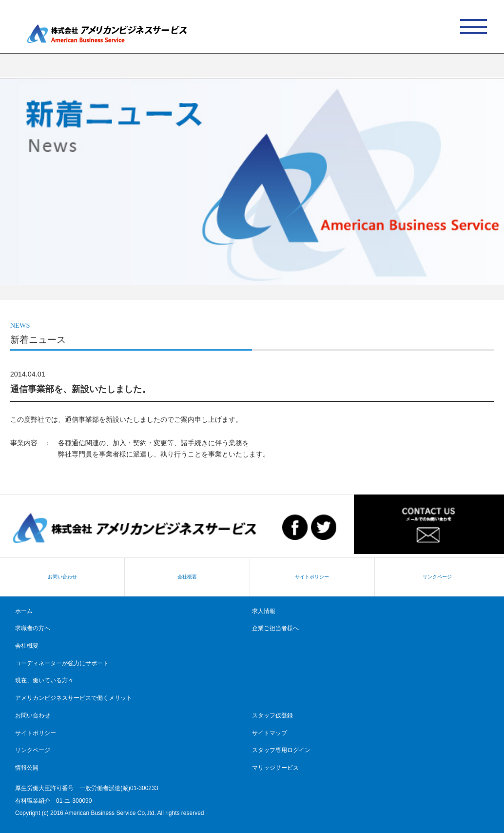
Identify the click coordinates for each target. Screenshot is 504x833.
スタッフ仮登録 (272, 715)
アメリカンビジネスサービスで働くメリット (74, 698)
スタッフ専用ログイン (281, 750)
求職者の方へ (33, 628)
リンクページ (437, 577)
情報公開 (27, 768)
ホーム (24, 611)
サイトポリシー (312, 577)
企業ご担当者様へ (275, 628)
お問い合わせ (62, 577)
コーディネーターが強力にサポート (62, 663)
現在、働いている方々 (44, 680)
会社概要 (187, 577)
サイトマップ (270, 733)
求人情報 (264, 611)
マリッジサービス (275, 768)
